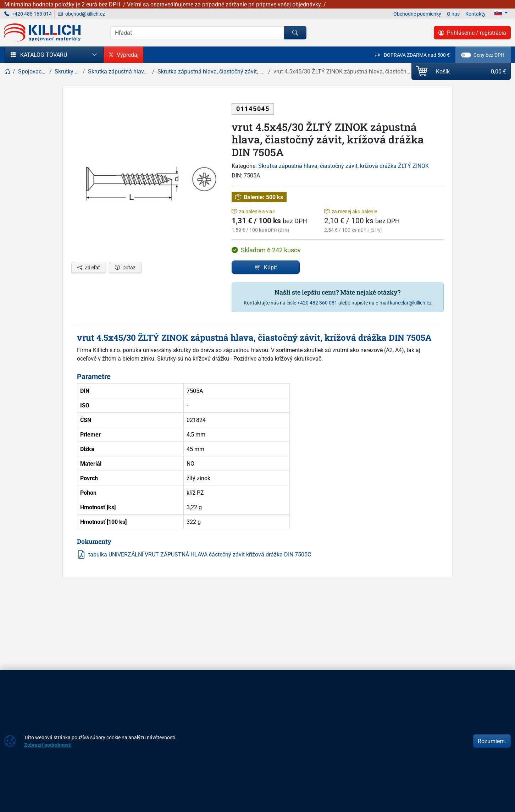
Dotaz (125, 267)
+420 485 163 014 (28, 14)
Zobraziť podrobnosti (48, 745)
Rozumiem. (492, 741)
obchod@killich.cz (81, 14)
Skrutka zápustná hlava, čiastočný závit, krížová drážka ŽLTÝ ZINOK (344, 166)
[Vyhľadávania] (197, 33)
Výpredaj (123, 55)
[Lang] (501, 13)
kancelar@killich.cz (411, 303)
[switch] (466, 55)
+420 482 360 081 (317, 303)
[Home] (7, 71)
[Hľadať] (295, 33)
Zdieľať (89, 267)
